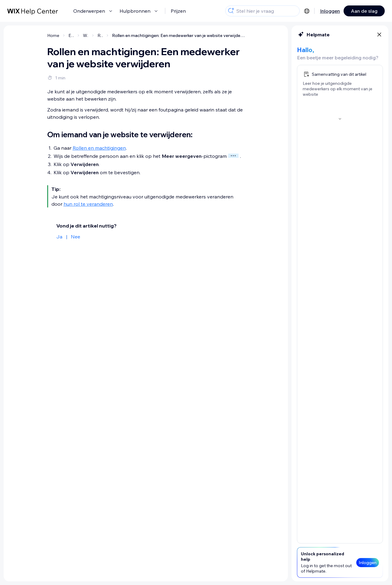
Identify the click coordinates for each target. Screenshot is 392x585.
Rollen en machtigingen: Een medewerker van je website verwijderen (178, 35)
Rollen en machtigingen (99, 148)
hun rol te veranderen (88, 204)
